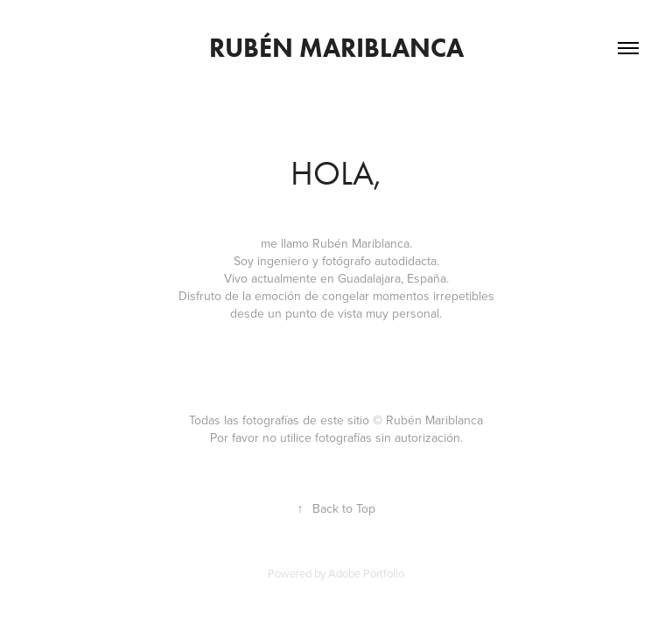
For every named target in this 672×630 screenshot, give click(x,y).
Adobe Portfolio (366, 573)
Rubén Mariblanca (336, 48)
